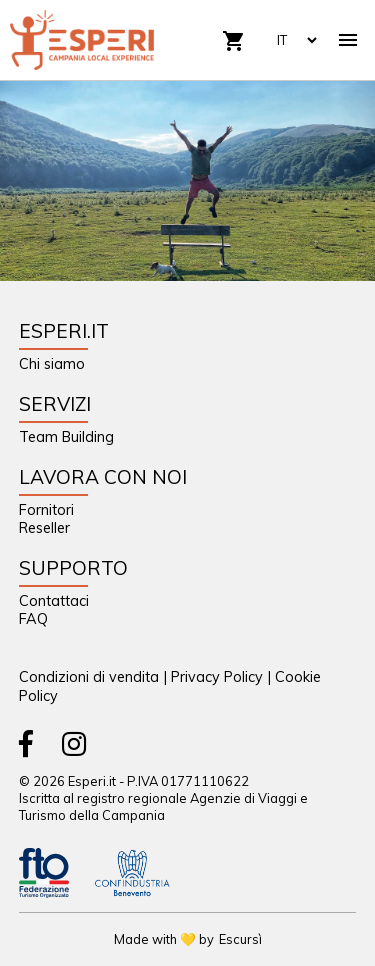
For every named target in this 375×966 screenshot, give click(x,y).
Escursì (240, 939)
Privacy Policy (217, 677)
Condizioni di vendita (89, 677)
